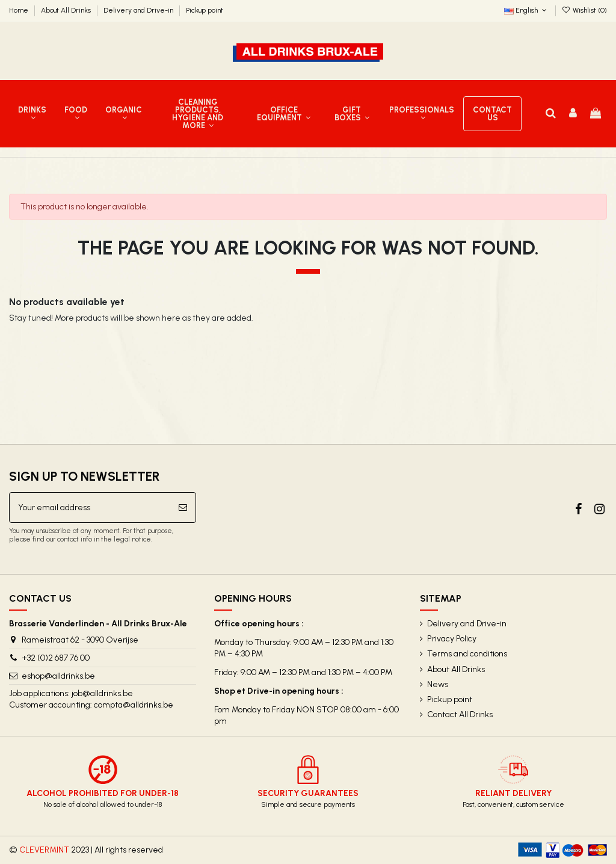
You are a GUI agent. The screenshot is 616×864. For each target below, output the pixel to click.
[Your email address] (90, 508)
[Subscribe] (183, 508)
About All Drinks (67, 10)
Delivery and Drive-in (139, 10)
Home (20, 10)
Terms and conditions (467, 654)
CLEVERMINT (44, 850)
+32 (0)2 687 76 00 (56, 658)
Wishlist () (584, 10)
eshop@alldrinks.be (58, 676)
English (526, 10)
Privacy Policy (452, 639)
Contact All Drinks (460, 714)
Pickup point (205, 10)
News (438, 684)
